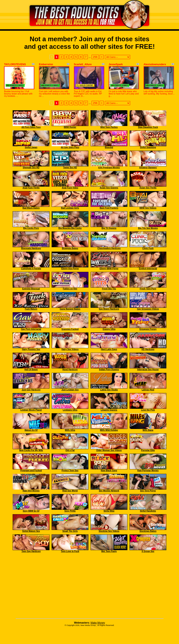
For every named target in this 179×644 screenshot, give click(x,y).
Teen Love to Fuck (70, 551)
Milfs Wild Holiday (109, 430)
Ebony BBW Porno (109, 269)
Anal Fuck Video (70, 188)
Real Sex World (70, 491)
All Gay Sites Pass (70, 147)
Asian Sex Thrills (148, 188)
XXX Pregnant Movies (109, 168)
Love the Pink (148, 410)
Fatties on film (70, 289)
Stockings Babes (148, 531)
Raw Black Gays (109, 471)
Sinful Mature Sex (31, 531)
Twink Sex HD (70, 168)
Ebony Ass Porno (70, 269)
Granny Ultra (109, 329)
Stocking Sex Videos (109, 531)
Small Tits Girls (70, 531)
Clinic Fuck (148, 248)
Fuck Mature (31, 309)
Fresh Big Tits (109, 289)
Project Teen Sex (70, 471)
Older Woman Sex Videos (109, 450)
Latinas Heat (148, 390)
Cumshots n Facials (31, 269)
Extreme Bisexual (31, 289)
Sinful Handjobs (148, 511)
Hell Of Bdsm (31, 370)
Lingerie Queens (109, 410)
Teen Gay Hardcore (31, 551)
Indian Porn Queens (109, 370)
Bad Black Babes (31, 208)
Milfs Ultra (70, 430)
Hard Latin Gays (109, 349)
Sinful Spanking (148, 147)
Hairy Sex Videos (70, 349)
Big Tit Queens (109, 228)
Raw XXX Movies (31, 491)
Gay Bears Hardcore (109, 309)
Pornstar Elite (148, 450)
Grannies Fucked (70, 329)
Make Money (98, 623)
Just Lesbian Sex (70, 390)
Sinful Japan (31, 147)
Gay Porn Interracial (31, 329)
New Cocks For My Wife (31, 450)
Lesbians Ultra (70, 410)
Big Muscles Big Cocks (70, 228)
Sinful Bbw (109, 511)
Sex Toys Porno (148, 491)
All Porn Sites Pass (31, 127)
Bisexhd (109, 147)
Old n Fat (70, 450)
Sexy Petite (70, 511)
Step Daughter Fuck (148, 127)
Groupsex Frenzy (148, 329)
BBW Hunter (70, 127)
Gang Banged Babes (70, 309)
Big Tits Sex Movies (148, 228)
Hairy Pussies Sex (31, 349)
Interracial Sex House (148, 370)
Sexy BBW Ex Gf (31, 511)
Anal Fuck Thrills (31, 188)
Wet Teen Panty (109, 551)
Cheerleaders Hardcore (109, 248)
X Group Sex (148, 551)
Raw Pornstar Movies (148, 471)
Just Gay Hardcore (31, 390)
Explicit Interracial (148, 269)
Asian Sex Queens (109, 188)
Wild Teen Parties (109, 127)
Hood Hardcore (70, 370)
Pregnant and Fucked (31, 471)
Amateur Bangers (148, 168)
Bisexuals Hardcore (31, 248)
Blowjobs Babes (70, 248)
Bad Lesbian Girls (70, 208)
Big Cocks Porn (31, 228)
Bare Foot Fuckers (109, 208)
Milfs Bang (148, 430)
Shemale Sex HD (31, 168)
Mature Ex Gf (31, 430)
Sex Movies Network (109, 491)
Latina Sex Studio (109, 390)
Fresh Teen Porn (148, 289)
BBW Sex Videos (148, 208)
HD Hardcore (148, 349)
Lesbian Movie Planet (31, 410)
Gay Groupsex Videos (148, 309)
